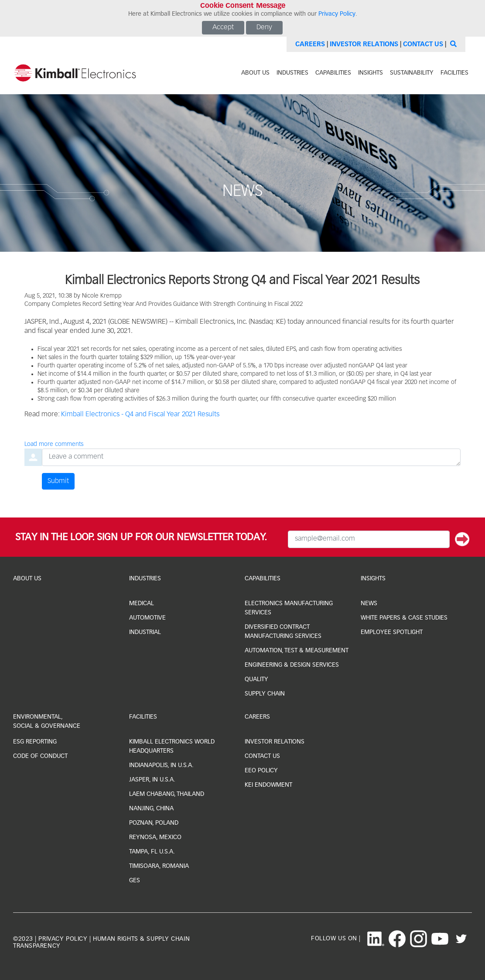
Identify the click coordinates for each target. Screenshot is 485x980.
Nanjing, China (151, 809)
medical (142, 603)
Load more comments (54, 444)
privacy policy (63, 939)
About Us (27, 579)
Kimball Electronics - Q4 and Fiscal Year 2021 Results (140, 415)
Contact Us (423, 44)
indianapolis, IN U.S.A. (161, 765)
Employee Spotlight (392, 632)
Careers (310, 44)
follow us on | (336, 939)
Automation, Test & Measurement (297, 651)
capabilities (333, 73)
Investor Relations (364, 44)
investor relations (275, 742)
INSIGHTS (371, 73)
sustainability (412, 73)
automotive (147, 618)
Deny (264, 27)
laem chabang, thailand (167, 794)
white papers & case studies (404, 618)
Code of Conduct (40, 756)
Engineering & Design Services (292, 665)
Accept (223, 27)
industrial (145, 632)
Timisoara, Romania (159, 866)
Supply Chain (265, 694)
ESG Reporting (35, 742)
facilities (454, 73)
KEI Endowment (268, 785)
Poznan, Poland (154, 823)
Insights (373, 579)
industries (292, 73)
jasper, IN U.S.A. (152, 780)
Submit (58, 481)
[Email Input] (369, 539)
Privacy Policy (337, 14)
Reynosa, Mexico (155, 837)
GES (135, 881)
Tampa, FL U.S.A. (152, 852)
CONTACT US (262, 756)
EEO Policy (261, 771)
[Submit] (462, 539)
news (369, 603)
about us (255, 73)
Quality (256, 679)
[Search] (452, 44)
